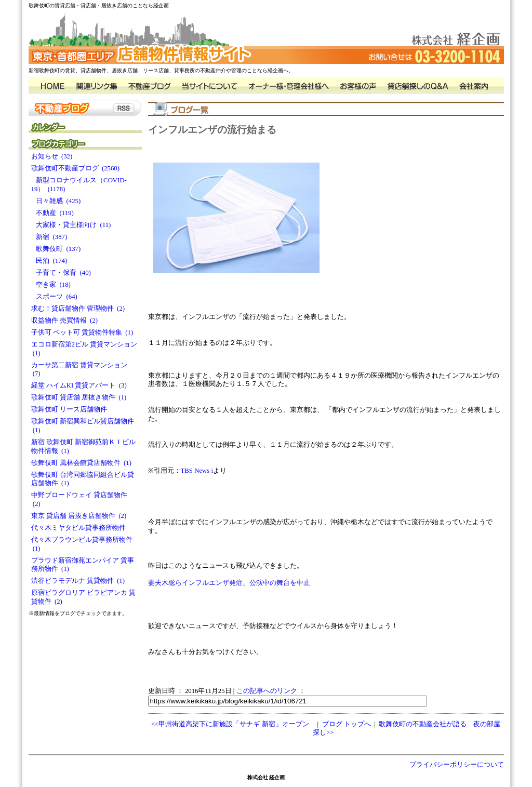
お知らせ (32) (52, 156)
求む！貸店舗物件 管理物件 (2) (78, 309)
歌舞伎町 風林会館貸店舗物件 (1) (82, 463)
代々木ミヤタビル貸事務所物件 (80, 528)
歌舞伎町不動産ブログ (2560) (76, 168)
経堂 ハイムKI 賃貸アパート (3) (79, 385)
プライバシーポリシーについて (457, 765)
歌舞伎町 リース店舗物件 (71, 409)
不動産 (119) (52, 213)
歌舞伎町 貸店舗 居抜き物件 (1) (79, 397)
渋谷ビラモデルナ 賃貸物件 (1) (78, 581)
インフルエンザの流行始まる (212, 130)
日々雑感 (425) (56, 201)
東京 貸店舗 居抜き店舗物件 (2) (79, 516)
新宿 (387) (49, 237)
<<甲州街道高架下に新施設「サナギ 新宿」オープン (230, 724)
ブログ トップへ (347, 724)
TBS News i (197, 471)
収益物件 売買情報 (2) (65, 321)
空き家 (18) (51, 285)
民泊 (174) (49, 261)
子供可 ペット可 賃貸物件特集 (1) (82, 332)
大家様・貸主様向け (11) (71, 225)
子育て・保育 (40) (61, 273)
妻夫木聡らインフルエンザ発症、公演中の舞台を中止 (229, 583)
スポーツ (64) (54, 297)
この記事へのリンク (267, 691)
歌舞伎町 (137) (56, 249)
